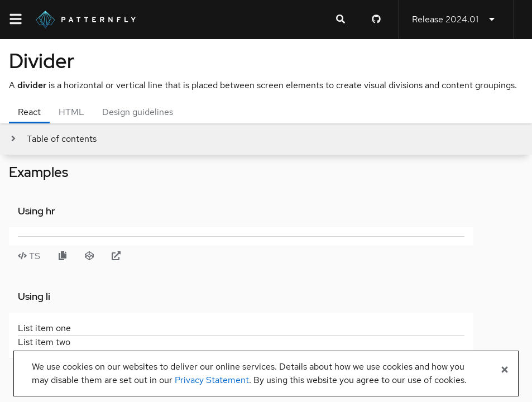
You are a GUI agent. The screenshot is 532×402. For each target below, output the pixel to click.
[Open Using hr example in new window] (116, 256)
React (29, 112)
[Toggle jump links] (53, 139)
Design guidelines (138, 112)
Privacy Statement (212, 380)
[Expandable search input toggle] (341, 20)
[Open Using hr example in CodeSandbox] (89, 256)
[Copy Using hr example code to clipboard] (63, 256)
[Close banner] (505, 370)
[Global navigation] (16, 20)
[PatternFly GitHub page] (376, 20)
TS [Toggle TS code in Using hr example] (29, 256)
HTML (71, 112)
